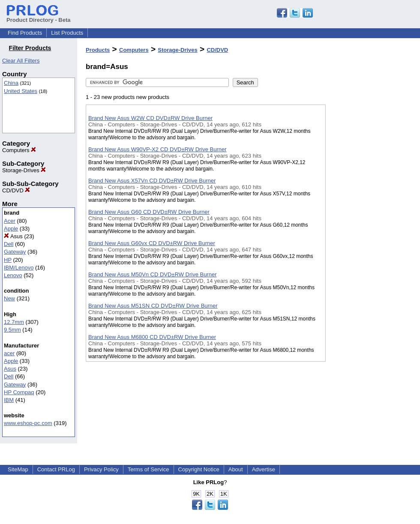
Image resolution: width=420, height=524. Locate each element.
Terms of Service (148, 469)
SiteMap (18, 469)
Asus (13, 236)
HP (8, 260)
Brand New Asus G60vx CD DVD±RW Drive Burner (152, 243)
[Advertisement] (369, 222)
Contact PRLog (56, 469)
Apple (11, 229)
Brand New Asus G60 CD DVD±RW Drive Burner (149, 212)
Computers (19, 150)
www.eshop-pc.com (28, 423)
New (9, 298)
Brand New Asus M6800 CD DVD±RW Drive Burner (152, 337)
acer (9, 353)
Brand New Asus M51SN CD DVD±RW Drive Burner (153, 306)
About (236, 469)
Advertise (264, 469)
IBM (9, 400)
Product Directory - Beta (39, 17)
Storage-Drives (24, 170)
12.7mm (14, 322)
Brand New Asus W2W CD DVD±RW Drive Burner (150, 118)
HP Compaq (19, 392)
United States (21, 91)
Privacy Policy (101, 469)
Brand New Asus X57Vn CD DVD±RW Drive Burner (152, 181)
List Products (67, 33)
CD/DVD (16, 190)
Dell (9, 244)
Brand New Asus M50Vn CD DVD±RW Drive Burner (153, 274)
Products (98, 50)
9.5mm (12, 330)
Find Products (25, 33)
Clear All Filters (21, 61)
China (11, 83)
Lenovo (13, 275)
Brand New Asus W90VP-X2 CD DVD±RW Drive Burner (157, 149)
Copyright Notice (199, 469)
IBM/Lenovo (19, 268)
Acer (10, 221)
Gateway (15, 252)
